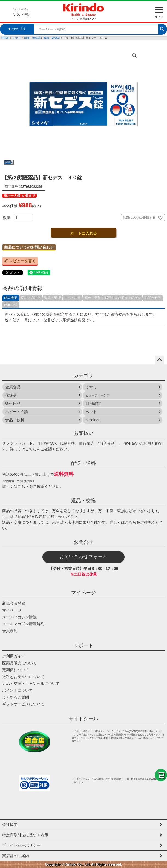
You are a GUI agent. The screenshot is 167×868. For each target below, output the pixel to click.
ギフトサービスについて (23, 704)
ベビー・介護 (17, 412)
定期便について (16, 670)
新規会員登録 (14, 603)
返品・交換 (83, 501)
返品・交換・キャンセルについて (31, 684)
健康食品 (13, 387)
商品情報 (11, 304)
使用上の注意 (31, 298)
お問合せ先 (153, 298)
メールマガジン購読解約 (23, 624)
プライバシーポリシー (21, 845)
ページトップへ (159, 360)
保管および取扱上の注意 (123, 298)
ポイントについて (18, 690)
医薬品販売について (19, 663)
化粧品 (11, 395)
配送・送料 (83, 463)
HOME (5, 38)
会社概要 (10, 824)
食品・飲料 (15, 420)
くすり (17, 38)
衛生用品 (13, 403)
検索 (162, 28)
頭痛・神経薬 (32, 38)
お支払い (83, 433)
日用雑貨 (93, 403)
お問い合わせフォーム (83, 557)
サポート (83, 645)
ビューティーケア (97, 395)
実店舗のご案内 (16, 856)
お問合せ (83, 542)
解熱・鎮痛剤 (52, 38)
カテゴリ (83, 376)
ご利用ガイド (14, 656)
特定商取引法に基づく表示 (25, 835)
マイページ (83, 593)
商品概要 (11, 298)
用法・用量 (73, 298)
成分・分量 (93, 298)
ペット (91, 412)
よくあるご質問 (16, 697)
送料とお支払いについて (23, 677)
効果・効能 (53, 298)
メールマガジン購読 (19, 617)
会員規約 (10, 631)
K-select (92, 420)
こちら (31, 449)
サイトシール (83, 719)
